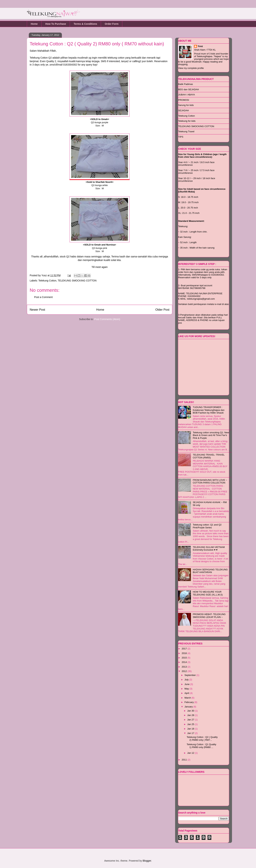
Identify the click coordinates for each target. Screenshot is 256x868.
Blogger (147, 861)
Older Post (162, 310)
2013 (185, 667)
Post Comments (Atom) (107, 319)
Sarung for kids (186, 105)
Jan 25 (191, 724)
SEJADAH (183, 110)
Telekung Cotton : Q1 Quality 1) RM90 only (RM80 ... (201, 746)
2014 (185, 662)
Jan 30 (191, 711)
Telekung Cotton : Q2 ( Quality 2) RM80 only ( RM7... (202, 738)
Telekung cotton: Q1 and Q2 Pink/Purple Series (207, 526)
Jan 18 (191, 729)
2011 (185, 760)
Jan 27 (191, 720)
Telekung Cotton (47, 281)
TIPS (181, 137)
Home (34, 24)
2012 (185, 671)
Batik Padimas (186, 84)
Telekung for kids (187, 121)
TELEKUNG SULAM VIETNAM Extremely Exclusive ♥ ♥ (209, 549)
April (187, 693)
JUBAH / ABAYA (186, 95)
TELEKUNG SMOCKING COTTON (77, 281)
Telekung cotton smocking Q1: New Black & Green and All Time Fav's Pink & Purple (211, 435)
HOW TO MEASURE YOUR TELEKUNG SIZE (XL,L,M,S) (208, 593)
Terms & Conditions (85, 24)
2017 (185, 649)
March (188, 698)
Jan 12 (191, 753)
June (187, 684)
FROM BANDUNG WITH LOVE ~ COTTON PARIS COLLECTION (210, 481)
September (190, 675)
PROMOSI (184, 100)
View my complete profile (191, 68)
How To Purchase (56, 24)
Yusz (44, 275)
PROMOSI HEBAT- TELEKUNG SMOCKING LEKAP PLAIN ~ (209, 616)
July (187, 680)
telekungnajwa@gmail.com (201, 299)
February (190, 702)
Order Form (112, 24)
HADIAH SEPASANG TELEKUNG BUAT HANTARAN (210, 571)
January (189, 707)
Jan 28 (191, 715)
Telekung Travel (186, 131)
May (187, 689)
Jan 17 (191, 733)
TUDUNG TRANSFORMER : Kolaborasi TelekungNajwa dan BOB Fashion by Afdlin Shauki (209, 410)
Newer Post (37, 310)
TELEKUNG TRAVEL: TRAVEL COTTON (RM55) (209, 456)
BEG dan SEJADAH (188, 89)
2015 (185, 658)
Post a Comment (43, 297)
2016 (185, 653)
